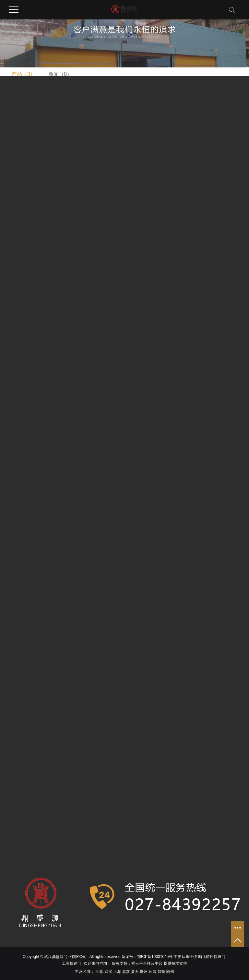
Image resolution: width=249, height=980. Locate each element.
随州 (170, 972)
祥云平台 (139, 963)
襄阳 (161, 972)
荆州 (144, 972)
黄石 (135, 972)
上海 (117, 972)
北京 (126, 972)
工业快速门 (72, 963)
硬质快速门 (216, 957)
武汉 (108, 972)
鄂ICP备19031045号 (155, 957)
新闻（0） (60, 74)
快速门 (199, 957)
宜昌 (152, 972)
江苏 (99, 972)
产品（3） (24, 74)
